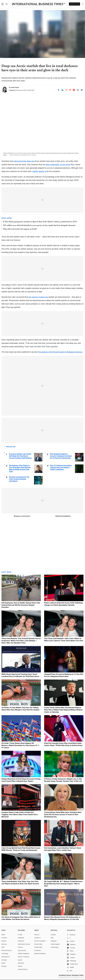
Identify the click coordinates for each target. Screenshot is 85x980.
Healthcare (21, 941)
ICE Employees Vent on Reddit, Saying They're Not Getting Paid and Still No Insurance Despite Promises (21, 605)
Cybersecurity (22, 950)
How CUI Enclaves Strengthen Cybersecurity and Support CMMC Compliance (61, 467)
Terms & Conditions (40, 941)
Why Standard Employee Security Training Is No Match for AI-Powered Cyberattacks (61, 456)
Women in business (24, 957)
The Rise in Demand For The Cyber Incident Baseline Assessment (19, 479)
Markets (4, 941)
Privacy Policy (38, 944)
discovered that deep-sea (24, 161)
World (3, 935)
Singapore (54, 941)
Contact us (37, 938)
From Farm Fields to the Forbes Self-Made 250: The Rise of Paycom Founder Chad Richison (20, 456)
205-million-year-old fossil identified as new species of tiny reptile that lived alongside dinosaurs (39, 226)
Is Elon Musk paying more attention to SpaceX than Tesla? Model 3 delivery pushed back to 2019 (40, 222)
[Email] (78, 90)
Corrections (38, 950)
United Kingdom (55, 944)
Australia (53, 935)
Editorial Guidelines (63, 516)
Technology (5, 954)
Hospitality (21, 938)
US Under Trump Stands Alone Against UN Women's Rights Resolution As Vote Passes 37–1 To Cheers (20, 745)
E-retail (20, 935)
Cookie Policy (38, 947)
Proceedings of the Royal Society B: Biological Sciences (60, 352)
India (52, 938)
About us (37, 935)
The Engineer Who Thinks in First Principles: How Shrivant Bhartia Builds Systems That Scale (20, 468)
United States (55, 947)
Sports (3, 963)
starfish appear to (39, 171)
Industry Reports (23, 969)
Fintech (20, 966)
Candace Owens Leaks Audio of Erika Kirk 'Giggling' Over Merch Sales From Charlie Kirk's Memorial (20, 815)
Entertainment (6, 957)
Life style (4, 960)
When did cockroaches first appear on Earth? (20, 229)
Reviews (4, 966)
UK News (4, 938)
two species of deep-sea (38, 297)
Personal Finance (7, 950)
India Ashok (15, 87)
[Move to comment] (82, 90)
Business (4, 944)
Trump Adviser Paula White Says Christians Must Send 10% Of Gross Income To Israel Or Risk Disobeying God (63, 815)
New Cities (21, 963)
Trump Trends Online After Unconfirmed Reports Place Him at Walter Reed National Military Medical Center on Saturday (63, 710)
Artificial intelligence (24, 954)
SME (3, 947)
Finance (20, 947)
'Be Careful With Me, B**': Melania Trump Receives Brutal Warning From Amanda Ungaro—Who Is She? (63, 884)
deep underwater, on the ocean (58, 165)
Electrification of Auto (24, 944)
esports (20, 960)
